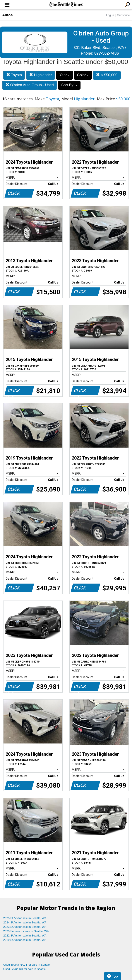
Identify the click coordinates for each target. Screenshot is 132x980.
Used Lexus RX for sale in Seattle (24, 969)
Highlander (41, 75)
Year (64, 75)
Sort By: (69, 85)
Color (83, 75)
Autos (7, 15)
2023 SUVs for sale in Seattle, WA (25, 927)
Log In (110, 15)
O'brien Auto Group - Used (30, 85)
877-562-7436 (106, 53)
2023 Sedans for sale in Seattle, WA (26, 931)
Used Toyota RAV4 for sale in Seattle (27, 965)
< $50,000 (107, 75)
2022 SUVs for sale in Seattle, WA (25, 936)
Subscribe (123, 15)
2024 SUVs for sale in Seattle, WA (25, 922)
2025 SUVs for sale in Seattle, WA (25, 918)
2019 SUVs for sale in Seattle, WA (25, 940)
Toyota (14, 75)
